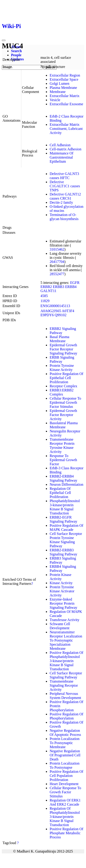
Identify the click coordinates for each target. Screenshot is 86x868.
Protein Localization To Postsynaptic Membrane (64, 743)
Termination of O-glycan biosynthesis (64, 217)
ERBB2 (46, 287)
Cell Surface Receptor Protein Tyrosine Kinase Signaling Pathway (66, 540)
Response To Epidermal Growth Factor (63, 460)
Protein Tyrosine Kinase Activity (62, 368)
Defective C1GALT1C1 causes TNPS (65, 186)
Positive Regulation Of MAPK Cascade (66, 528)
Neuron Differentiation (66, 484)
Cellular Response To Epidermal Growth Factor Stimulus (65, 402)
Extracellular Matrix (64, 96)
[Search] (22, 67)
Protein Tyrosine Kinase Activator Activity (62, 591)
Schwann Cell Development (60, 626)
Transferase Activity (64, 620)
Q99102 (61, 315)
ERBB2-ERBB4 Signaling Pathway (63, 478)
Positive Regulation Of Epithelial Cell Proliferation (66, 378)
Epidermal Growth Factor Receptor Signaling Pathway (63, 349)
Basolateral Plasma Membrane (64, 425)
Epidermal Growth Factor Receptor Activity (63, 415)
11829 (45, 301)
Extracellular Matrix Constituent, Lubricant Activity (66, 129)
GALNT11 (48, 291)
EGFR (75, 283)
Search (16, 51)
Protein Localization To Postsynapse (64, 765)
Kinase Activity (61, 583)
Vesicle (55, 100)
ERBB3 (58, 287)
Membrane (57, 92)
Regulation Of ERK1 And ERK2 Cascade (65, 802)
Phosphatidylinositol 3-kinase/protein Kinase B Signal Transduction (65, 507)
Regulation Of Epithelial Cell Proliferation (60, 493)
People (16, 55)
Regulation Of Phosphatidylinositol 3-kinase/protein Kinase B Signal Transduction (65, 817)
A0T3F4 (68, 311)
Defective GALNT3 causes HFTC (64, 176)
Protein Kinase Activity (60, 577)
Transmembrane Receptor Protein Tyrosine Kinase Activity (62, 446)
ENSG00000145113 (55, 306)
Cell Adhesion (60, 145)
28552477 (57, 274)
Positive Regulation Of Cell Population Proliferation (66, 776)
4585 (44, 296)
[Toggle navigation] (4, 40)
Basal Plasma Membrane (59, 339)
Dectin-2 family (61, 202)
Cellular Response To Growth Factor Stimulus (65, 792)
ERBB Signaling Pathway (62, 359)
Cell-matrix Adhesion (65, 149)
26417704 (57, 262)
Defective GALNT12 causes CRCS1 (65, 196)
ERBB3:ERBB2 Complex (61, 392)
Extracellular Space (64, 79)
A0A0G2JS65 (51, 311)
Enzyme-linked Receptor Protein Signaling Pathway (63, 603)
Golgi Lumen (59, 83)
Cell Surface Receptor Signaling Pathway (66, 675)
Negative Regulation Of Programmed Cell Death (65, 755)
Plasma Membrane (63, 88)
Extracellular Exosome (66, 104)
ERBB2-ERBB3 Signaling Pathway (63, 552)
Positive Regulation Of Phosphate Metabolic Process (66, 833)
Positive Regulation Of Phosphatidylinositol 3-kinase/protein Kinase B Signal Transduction (66, 661)
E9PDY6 (47, 315)
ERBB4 (71, 287)
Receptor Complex (63, 386)
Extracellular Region (65, 75)
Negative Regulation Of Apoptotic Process (65, 733)
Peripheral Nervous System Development (65, 696)
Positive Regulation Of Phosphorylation (66, 716)
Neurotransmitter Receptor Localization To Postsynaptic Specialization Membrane (66, 640)
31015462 (57, 249)
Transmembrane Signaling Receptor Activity (64, 685)
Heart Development (64, 784)
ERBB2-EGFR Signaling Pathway (63, 519)
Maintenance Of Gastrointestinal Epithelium (61, 157)
